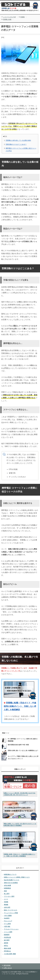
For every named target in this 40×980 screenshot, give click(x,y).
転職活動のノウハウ (10, 874)
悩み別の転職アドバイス (12, 880)
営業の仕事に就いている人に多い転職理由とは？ (23, 751)
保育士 (6, 946)
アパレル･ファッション (11, 929)
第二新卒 (7, 894)
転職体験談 (7, 888)
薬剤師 (6, 943)
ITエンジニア (8, 921)
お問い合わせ (8, 968)
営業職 (6, 902)
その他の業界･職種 (10, 954)
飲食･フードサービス (11, 910)
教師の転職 (7, 948)
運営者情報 (7, 965)
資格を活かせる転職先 (11, 883)
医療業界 (7, 935)
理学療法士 (7, 951)
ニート (6, 899)
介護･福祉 (7, 926)
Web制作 (7, 918)
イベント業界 (8, 932)
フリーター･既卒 (9, 896)
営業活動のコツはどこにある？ (16, 144)
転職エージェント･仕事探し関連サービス (17, 877)
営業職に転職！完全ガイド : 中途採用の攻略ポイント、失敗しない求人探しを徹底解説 (20, 706)
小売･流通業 (8, 916)
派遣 (5, 891)
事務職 (6, 905)
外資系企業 (7, 937)
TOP (9, 17)
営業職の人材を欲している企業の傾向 (18, 140)
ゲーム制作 (7, 924)
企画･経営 (7, 907)
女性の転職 (7, 885)
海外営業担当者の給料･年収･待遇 (18, 745)
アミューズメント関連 (11, 913)
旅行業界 (7, 940)
